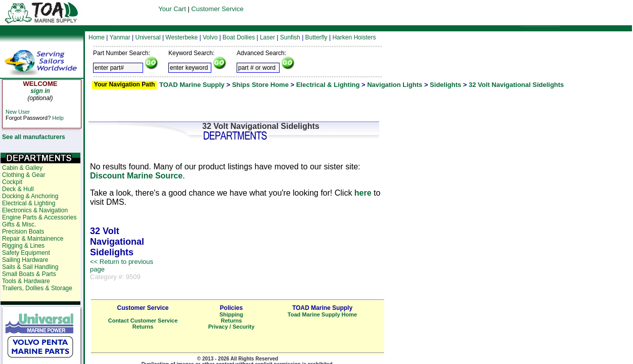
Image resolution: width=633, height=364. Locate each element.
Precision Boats (23, 232)
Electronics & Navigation (35, 210)
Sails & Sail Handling (30, 267)
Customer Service (217, 9)
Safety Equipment (26, 253)
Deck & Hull (18, 189)
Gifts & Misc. (19, 224)
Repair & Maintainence (33, 239)
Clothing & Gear (24, 175)
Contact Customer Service (143, 321)
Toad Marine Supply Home (322, 314)
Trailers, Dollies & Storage (37, 288)
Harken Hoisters (354, 37)
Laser (267, 37)
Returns (143, 327)
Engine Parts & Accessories (39, 217)
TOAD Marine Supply (192, 85)
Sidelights (445, 85)
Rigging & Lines (23, 246)
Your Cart (172, 9)
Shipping (231, 314)
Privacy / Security (232, 327)
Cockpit (12, 182)
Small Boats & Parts (29, 274)
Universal (148, 37)
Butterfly (316, 37)
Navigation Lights (395, 85)
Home (97, 37)
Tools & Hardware (26, 281)
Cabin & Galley (22, 168)
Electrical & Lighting (328, 85)
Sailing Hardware (25, 260)
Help (58, 118)
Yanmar (120, 37)
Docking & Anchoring (30, 196)
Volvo (210, 37)
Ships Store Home (260, 85)
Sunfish (290, 37)
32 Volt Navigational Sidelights (516, 85)
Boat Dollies (239, 37)
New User (18, 112)
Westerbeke (182, 37)
